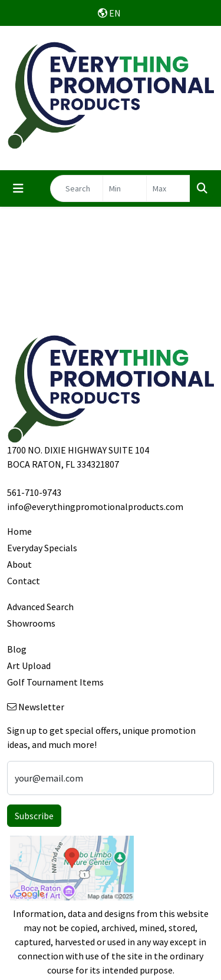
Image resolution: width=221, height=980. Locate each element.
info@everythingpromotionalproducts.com (95, 506)
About (19, 564)
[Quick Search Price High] (168, 188)
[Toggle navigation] (18, 188)
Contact (24, 581)
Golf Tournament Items (55, 682)
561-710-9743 (34, 492)
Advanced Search (40, 607)
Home (19, 531)
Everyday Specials (42, 548)
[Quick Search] (77, 188)
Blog (17, 649)
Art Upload (29, 666)
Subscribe (34, 816)
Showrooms (31, 623)
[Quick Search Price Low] (125, 188)
